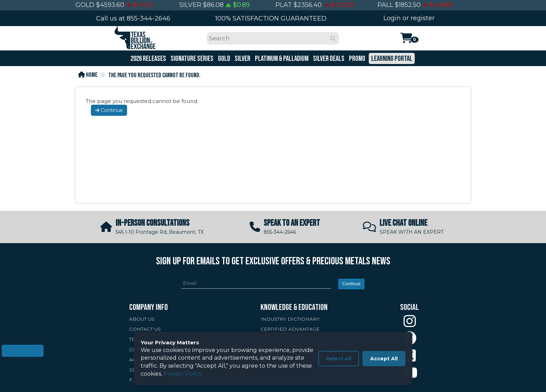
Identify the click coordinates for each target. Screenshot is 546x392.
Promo (357, 59)
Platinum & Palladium (281, 59)
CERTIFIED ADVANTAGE (290, 329)
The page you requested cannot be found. (154, 75)
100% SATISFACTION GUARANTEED (271, 18)
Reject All (339, 359)
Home (88, 75)
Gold (224, 59)
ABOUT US (142, 319)
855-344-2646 (149, 18)
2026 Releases (148, 59)
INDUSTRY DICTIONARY (290, 319)
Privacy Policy (183, 374)
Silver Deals (328, 59)
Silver (242, 59)
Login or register (409, 18)
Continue (109, 110)
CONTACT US (145, 329)
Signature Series (192, 59)
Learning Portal (391, 59)
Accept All (384, 359)
